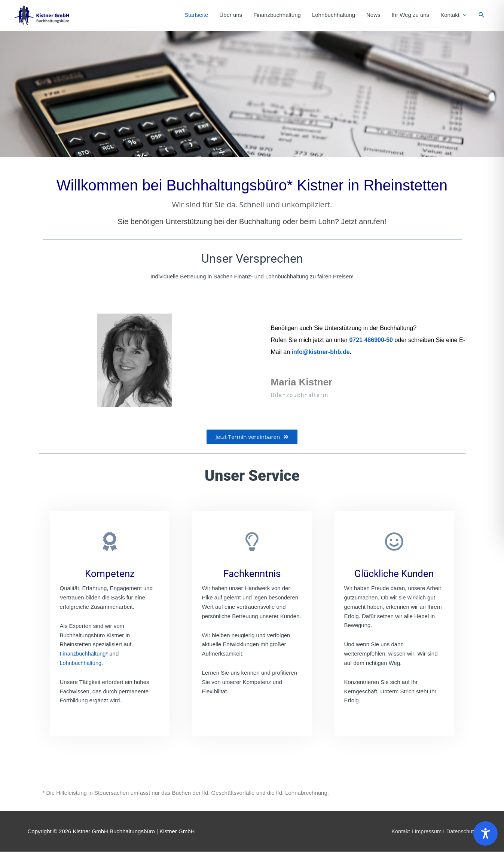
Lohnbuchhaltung (334, 15)
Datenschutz (461, 832)
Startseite (196, 15)
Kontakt (450, 15)
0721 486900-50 (371, 340)
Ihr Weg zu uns (411, 15)
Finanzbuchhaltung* (85, 654)
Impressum (427, 832)
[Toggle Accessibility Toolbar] (485, 833)
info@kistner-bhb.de (321, 352)
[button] (482, 15)
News (373, 15)
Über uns (231, 15)
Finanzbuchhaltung (277, 15)
